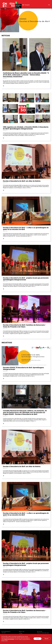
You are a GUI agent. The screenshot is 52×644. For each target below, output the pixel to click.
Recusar (47, 639)
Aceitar (38, 639)
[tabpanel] (26, 20)
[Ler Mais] (4, 86)
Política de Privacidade (9, 639)
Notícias (21, 633)
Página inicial (22, 632)
